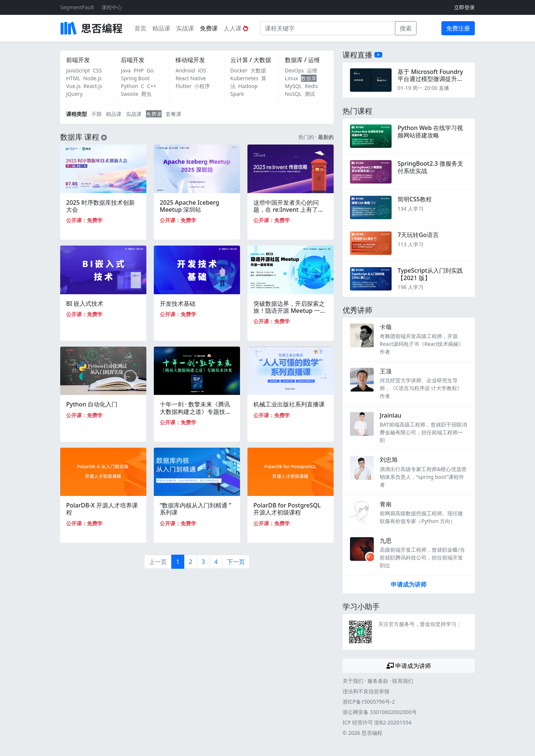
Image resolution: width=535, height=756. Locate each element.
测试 (310, 94)
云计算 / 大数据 (251, 60)
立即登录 (464, 7)
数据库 (309, 78)
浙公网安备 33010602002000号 (380, 712)
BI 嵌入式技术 (85, 304)
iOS (202, 70)
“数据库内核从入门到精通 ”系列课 (195, 509)
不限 (97, 114)
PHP (139, 70)
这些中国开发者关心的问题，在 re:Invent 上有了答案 (289, 210)
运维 (312, 70)
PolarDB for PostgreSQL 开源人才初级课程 (287, 509)
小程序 (202, 86)
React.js (93, 86)
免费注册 (458, 28)
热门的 (306, 137)
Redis (311, 86)
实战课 (185, 28)
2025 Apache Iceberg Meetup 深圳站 (189, 206)
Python (129, 86)
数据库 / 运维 (302, 60)
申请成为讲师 (409, 584)
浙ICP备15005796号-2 (369, 702)
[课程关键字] (328, 28)
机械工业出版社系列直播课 (289, 404)
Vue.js (73, 86)
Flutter (183, 86)
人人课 (236, 28)
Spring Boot (135, 78)
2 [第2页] (190, 562)
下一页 (236, 562)
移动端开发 (190, 60)
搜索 (406, 28)
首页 (140, 28)
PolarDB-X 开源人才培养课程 (102, 509)
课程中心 (112, 7)
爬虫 (146, 94)
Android (185, 70)
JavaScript (78, 70)
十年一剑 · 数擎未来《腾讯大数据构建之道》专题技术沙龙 (195, 411)
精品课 (161, 28)
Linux (292, 78)
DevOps (294, 70)
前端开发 (78, 60)
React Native (191, 78)
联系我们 (403, 681)
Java (126, 70)
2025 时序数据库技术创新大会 (100, 206)
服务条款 (378, 681)
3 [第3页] (203, 562)
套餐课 (174, 114)
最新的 (326, 137)
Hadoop (248, 86)
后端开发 (133, 60)
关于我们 (353, 681)
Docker (239, 70)
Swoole (129, 94)
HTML (73, 78)
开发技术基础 (178, 304)
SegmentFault (77, 7)
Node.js (93, 78)
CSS (97, 70)
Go (150, 70)
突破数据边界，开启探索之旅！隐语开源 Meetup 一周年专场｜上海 (290, 311)
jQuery (74, 94)
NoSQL (293, 94)
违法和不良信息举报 (366, 691)
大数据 (258, 70)
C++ (152, 86)
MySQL (294, 86)
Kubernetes (244, 78)
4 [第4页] (216, 562)
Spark (237, 94)
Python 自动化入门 (92, 404)
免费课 (209, 28)
